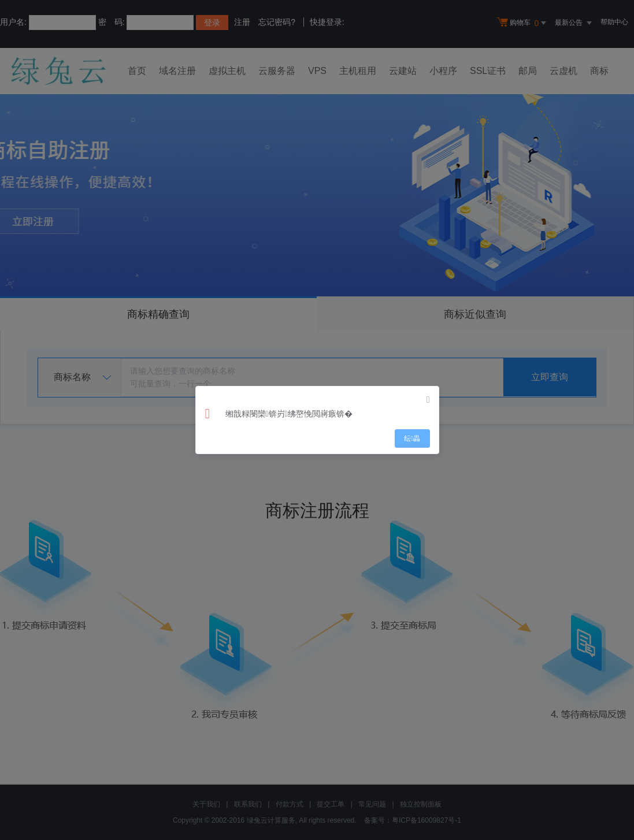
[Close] (428, 400)
